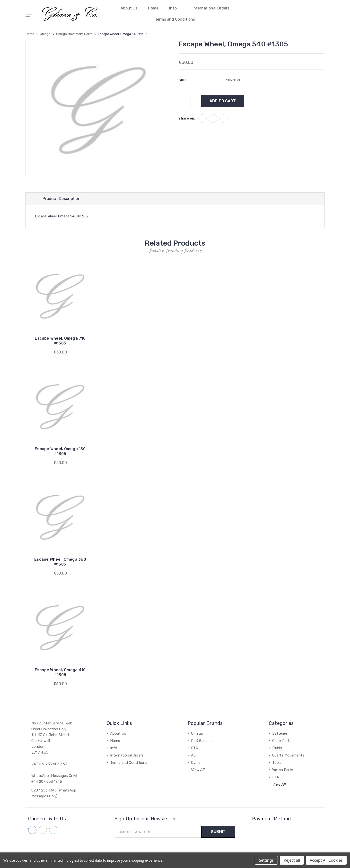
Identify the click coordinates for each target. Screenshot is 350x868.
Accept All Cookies (326, 860)
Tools (277, 763)
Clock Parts (282, 741)
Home (153, 8)
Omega (197, 733)
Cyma (196, 763)
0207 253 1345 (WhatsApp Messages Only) (54, 793)
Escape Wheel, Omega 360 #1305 (60, 562)
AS (193, 755)
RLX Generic (201, 741)
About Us (129, 8)
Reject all (292, 860)
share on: (187, 118)
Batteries (280, 733)
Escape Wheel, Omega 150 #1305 (60, 451)
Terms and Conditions (175, 19)
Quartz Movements (288, 755)
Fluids (277, 748)
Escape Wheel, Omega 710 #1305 (60, 341)
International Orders (211, 8)
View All (198, 770)
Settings (266, 860)
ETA (194, 748)
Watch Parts (283, 770)
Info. (175, 8)
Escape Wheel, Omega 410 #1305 (60, 672)
